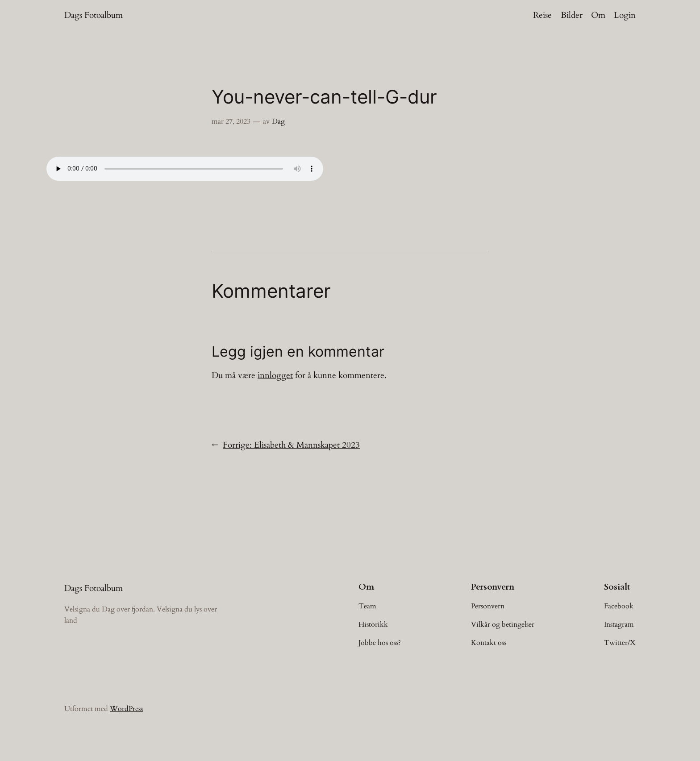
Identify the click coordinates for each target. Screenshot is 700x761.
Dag (278, 121)
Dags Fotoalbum (94, 15)
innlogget (275, 375)
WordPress (126, 709)
